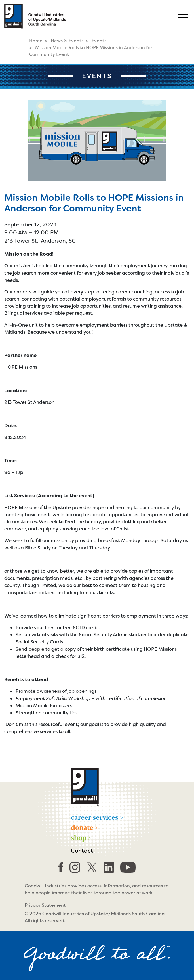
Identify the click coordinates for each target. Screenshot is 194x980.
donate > (85, 827)
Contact (82, 851)
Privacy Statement (45, 905)
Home (36, 41)
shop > (81, 837)
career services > (97, 817)
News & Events (67, 41)
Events (99, 41)
